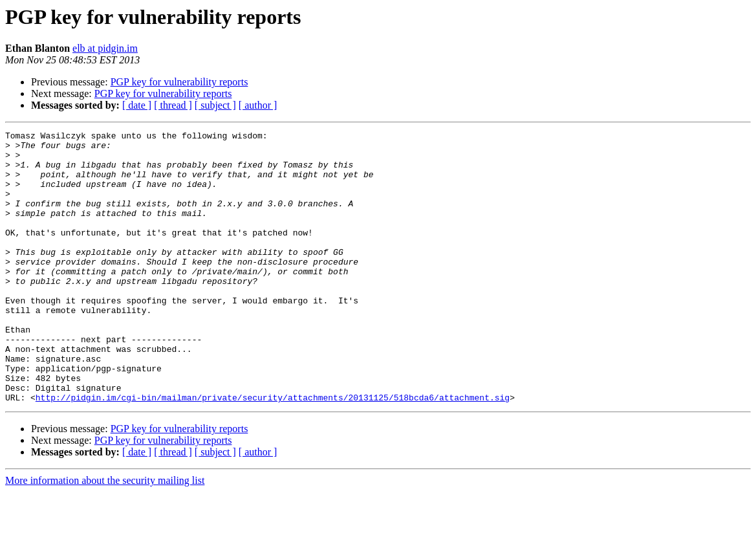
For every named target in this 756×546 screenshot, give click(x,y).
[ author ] (258, 105)
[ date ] (137, 105)
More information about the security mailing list (105, 535)
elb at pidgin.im (105, 48)
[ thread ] (173, 105)
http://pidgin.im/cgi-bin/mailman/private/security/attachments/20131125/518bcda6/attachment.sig (273, 452)
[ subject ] (215, 105)
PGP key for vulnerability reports (179, 82)
